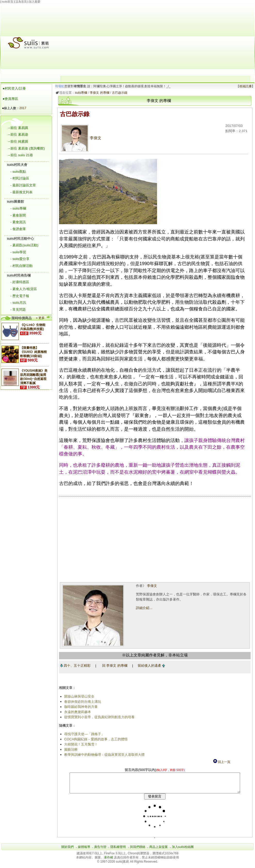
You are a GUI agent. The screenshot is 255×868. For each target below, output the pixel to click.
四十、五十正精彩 (74, 666)
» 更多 (40, 318)
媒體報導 (84, 851)
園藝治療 (70, 749)
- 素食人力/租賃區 (24, 289)
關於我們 (68, 851)
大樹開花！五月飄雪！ (80, 744)
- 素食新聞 (18, 215)
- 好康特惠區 (20, 282)
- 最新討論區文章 (23, 185)
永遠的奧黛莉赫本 (77, 712)
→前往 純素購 (18, 141)
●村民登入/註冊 (14, 88)
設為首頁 (21, 2)
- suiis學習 (18, 252)
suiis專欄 (80, 93)
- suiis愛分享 (20, 259)
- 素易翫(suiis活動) (24, 245)
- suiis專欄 (18, 208)
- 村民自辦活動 (21, 266)
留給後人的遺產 (151, 666)
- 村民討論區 (20, 178)
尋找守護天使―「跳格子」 (83, 734)
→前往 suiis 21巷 (20, 155)
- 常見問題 (18, 310)
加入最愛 (35, 2)
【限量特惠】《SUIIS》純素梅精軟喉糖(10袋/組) (33, 352)
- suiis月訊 (18, 303)
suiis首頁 (8, 2)
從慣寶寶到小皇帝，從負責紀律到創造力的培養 (98, 717)
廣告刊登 (100, 851)
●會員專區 (10, 99)
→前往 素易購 (18, 128)
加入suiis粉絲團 (183, 851)
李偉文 (80, 138)
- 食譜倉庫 (18, 229)
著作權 (109, 861)
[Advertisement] (155, 40)
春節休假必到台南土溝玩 (82, 702)
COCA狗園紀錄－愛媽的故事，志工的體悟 (95, 739)
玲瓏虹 (59, 86)
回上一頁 (221, 762)
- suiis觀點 (18, 172)
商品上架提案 (159, 851)
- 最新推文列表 (21, 192)
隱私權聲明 (118, 851)
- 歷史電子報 (20, 296)
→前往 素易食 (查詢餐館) (26, 148)
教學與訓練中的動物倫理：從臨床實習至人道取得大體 (103, 755)
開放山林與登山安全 (78, 696)
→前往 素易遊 (18, 134)
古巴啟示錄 (119, 93)
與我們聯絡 (138, 851)
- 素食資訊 (18, 222)
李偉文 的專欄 (99, 93)
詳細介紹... (143, 608)
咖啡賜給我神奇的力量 (80, 707)
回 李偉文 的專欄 (114, 666)
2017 (23, 108)
